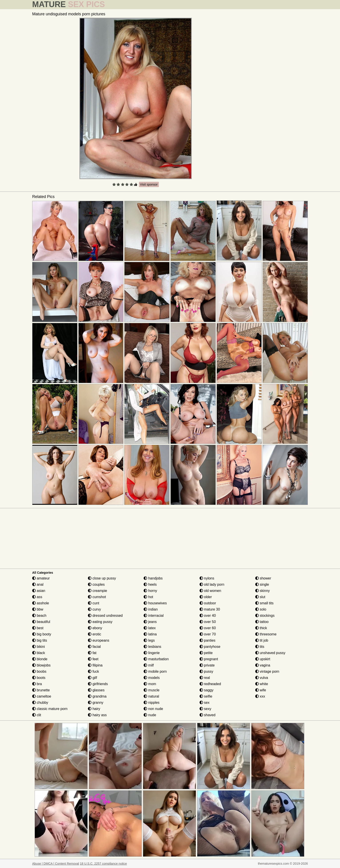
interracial (154, 616)
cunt (94, 603)
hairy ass (97, 715)
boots (39, 678)
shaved (208, 715)
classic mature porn (50, 709)
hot (148, 597)
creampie (97, 591)
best (38, 628)
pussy (206, 671)
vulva (262, 678)
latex (150, 628)
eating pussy (100, 622)
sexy (205, 709)
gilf (92, 678)
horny (150, 591)
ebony (95, 628)
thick (261, 628)
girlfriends (98, 684)
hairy (94, 709)
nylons (207, 578)
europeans (99, 640)
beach (39, 616)
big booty (42, 634)
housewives (155, 603)
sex (205, 703)
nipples (151, 703)
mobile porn (155, 671)
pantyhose (210, 647)
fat (92, 653)
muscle (151, 690)
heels (150, 584)
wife (261, 690)
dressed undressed (105, 616)
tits (260, 647)
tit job (262, 640)
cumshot (97, 597)
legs (149, 640)
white (262, 684)
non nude (153, 709)
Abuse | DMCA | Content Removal (56, 864)
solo (261, 609)
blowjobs (41, 665)
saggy (207, 690)
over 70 (208, 634)
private (207, 665)
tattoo (262, 622)
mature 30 (210, 609)
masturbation (156, 659)
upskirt (263, 659)
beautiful (41, 622)
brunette (41, 690)
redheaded (210, 684)
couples (96, 584)
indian (151, 609)
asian (39, 591)
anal (38, 584)
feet (93, 659)
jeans (150, 622)
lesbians (152, 647)
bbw (38, 609)
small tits (264, 603)
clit (37, 715)
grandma (97, 696)
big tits (40, 640)
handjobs (153, 578)
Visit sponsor (149, 184)
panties (208, 640)
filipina (95, 665)
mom (150, 684)
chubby (40, 703)
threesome (266, 634)
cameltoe (42, 696)
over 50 (208, 622)
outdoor (208, 603)
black (39, 653)
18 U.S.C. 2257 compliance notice (103, 864)
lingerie (152, 653)
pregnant (209, 659)
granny (96, 703)
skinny (263, 591)
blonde (40, 659)
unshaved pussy (270, 653)
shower (263, 578)
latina (150, 634)
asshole (41, 603)
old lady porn (212, 584)
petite (206, 653)
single (262, 584)
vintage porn (267, 671)
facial (94, 647)
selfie (206, 696)
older (206, 597)
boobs (39, 671)
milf (149, 665)
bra (37, 684)
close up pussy (102, 578)
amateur (41, 578)
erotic (95, 634)
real (205, 678)
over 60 (208, 628)
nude (150, 715)
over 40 (208, 616)
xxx (260, 696)
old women (210, 591)
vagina (263, 665)
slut (260, 597)
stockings (265, 616)
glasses (96, 690)
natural (151, 696)
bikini (39, 647)
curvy (94, 609)
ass (37, 597)
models (152, 678)
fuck (93, 671)
